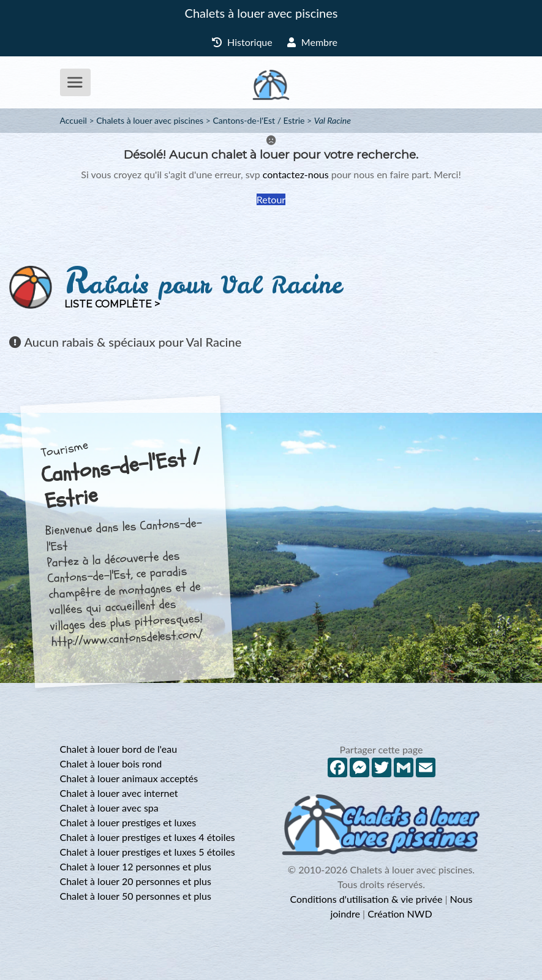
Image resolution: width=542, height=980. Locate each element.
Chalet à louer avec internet (119, 793)
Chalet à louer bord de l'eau (119, 749)
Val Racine (333, 120)
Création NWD (400, 914)
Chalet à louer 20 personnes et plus (136, 881)
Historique (242, 42)
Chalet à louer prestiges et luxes (128, 822)
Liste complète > (112, 304)
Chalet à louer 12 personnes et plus (136, 866)
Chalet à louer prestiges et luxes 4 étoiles (148, 837)
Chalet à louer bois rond (111, 763)
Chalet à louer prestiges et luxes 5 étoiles (148, 852)
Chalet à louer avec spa (109, 808)
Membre (312, 42)
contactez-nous (296, 174)
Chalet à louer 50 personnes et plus (136, 896)
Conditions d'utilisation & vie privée (367, 899)
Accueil (73, 120)
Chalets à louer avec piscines (262, 13)
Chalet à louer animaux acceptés (129, 778)
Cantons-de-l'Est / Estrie (258, 120)
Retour (271, 199)
